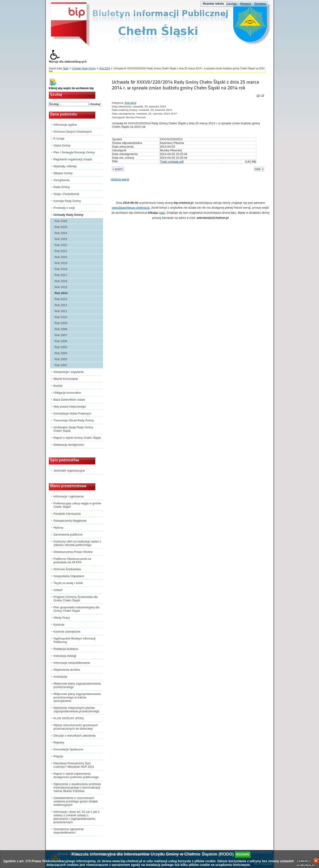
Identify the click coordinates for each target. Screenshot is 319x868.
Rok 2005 (61, 347)
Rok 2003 (61, 359)
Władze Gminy (63, 173)
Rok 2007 (61, 335)
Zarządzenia (62, 180)
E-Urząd (59, 139)
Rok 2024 (61, 233)
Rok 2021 (61, 251)
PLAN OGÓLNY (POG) (69, 718)
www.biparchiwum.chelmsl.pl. (131, 208)
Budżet (58, 386)
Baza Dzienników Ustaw (69, 400)
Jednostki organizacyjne (69, 471)
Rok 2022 (61, 245)
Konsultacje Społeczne (68, 749)
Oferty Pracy (62, 618)
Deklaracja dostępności (69, 445)
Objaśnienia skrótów (67, 670)
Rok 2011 (61, 311)
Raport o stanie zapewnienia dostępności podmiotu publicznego (76, 775)
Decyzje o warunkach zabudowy (75, 736)
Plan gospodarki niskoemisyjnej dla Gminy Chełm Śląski (76, 609)
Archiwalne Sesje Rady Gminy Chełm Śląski (73, 429)
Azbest (58, 590)
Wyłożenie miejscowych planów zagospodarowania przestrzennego (76, 710)
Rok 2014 (105, 68)
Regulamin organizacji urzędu (73, 159)
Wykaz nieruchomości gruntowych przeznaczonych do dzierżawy (76, 727)
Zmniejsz (260, 4)
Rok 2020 (61, 257)
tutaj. (162, 213)
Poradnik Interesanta (67, 514)
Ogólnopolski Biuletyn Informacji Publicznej (75, 640)
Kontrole (59, 625)
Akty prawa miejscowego (70, 407)
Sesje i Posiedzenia (66, 194)
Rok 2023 (61, 239)
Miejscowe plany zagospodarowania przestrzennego (77, 685)
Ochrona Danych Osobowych (73, 132)
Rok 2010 (61, 317)
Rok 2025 (61, 227)
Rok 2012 (61, 305)
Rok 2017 (61, 275)
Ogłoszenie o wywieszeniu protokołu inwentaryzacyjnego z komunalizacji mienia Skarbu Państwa (77, 787)
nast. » (259, 169)
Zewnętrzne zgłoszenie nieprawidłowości (69, 831)
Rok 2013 (61, 299)
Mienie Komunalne (66, 379)
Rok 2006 (61, 341)
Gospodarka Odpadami (69, 576)
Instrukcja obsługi (65, 656)
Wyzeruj (245, 4)
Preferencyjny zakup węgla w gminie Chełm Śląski (77, 505)
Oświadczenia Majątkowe (70, 521)
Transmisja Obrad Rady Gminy (74, 420)
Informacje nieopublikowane (72, 663)
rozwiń (243, 854)
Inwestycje (60, 677)
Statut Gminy (62, 145)
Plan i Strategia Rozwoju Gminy (74, 152)
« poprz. (118, 169)
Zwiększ (231, 4)
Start (66, 68)
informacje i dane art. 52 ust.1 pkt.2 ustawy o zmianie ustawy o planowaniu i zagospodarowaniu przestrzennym (77, 817)
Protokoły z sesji (64, 208)
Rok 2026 (61, 221)
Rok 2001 (61, 365)
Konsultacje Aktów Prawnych (72, 413)
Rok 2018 (61, 269)
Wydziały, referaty (65, 166)
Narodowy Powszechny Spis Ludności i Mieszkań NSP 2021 (74, 765)
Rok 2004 (61, 353)
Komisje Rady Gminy (67, 201)
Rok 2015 (61, 287)
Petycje (58, 756)
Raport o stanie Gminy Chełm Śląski (77, 438)
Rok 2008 (61, 329)
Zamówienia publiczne (68, 535)
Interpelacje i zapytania (69, 372)
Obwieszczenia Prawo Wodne (73, 552)
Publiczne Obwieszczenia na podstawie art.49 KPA (72, 560)
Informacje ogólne (65, 125)
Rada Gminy (62, 187)
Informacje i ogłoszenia (69, 496)
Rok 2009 (61, 323)
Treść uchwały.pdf (172, 162)
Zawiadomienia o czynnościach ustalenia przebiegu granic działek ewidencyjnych (76, 801)
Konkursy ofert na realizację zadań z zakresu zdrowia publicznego (77, 543)
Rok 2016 (61, 281)
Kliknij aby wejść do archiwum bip (71, 88)
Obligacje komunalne (67, 393)
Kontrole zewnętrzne (67, 632)
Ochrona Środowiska (67, 569)
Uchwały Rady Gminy (84, 68)
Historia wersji (120, 179)
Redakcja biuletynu (66, 649)
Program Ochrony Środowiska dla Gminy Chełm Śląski (76, 599)
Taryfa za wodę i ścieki (68, 583)
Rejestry (59, 742)
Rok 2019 (61, 263)
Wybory (58, 528)
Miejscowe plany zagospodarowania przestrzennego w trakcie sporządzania (77, 697)
